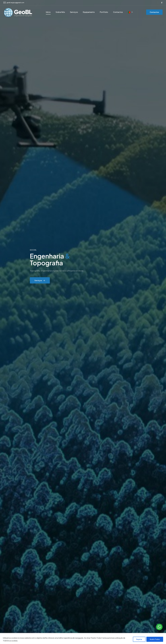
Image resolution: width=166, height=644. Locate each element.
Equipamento (89, 12)
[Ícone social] (162, 3)
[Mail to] (14, 3)
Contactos (118, 12)
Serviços (74, 12)
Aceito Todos (155, 639)
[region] (83, 639)
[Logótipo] (18, 13)
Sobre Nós (60, 12)
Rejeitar (139, 639)
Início (48, 12)
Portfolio (104, 12)
